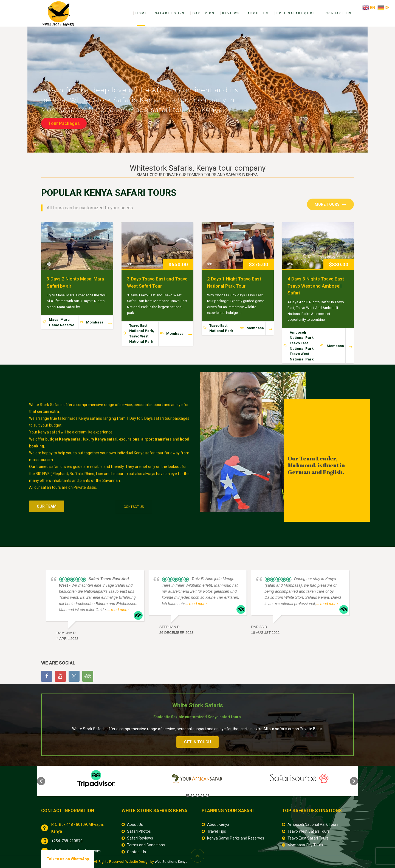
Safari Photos (139, 831)
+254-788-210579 (67, 841)
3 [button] (198, 795)
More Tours (330, 204)
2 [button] (193, 795)
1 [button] (188, 795)
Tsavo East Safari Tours (308, 838)
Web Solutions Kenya (171, 862)
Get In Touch (198, 742)
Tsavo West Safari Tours (309, 831)
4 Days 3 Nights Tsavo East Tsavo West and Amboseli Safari (316, 286)
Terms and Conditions (146, 845)
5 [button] (207, 795)
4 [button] (202, 795)
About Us (258, 13)
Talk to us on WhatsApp (68, 859)
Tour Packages (64, 123)
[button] (41, 781)
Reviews (231, 13)
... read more (118, 610)
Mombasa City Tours (305, 845)
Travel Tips (217, 831)
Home (141, 13)
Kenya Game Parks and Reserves (236, 838)
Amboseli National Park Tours (313, 824)
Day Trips (204, 13)
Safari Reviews (140, 838)
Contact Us (339, 13)
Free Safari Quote (297, 13)
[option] (96, 778)
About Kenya (218, 824)
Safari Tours (170, 13)
